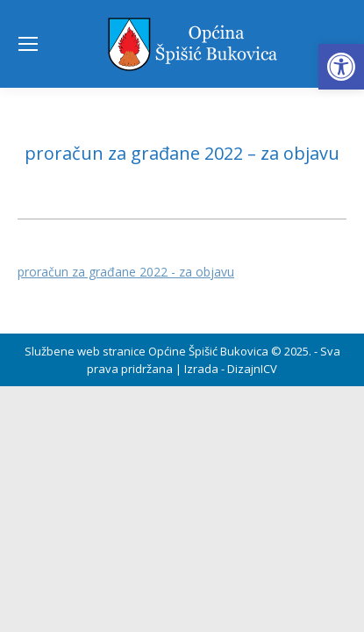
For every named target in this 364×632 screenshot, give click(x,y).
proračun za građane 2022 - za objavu (126, 272)
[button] (341, 67)
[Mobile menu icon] (28, 44)
